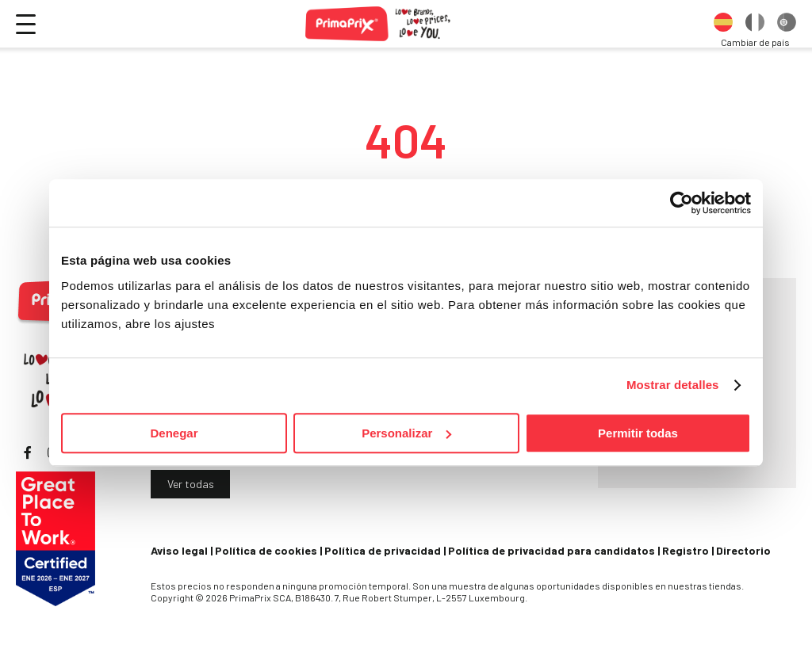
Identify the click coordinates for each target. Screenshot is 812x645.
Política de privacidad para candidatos (552, 550)
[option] (723, 24)
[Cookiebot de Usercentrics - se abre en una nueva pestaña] (682, 203)
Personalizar (406, 433)
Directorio (743, 550)
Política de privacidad (383, 550)
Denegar (174, 433)
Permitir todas (638, 433)
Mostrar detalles (673, 385)
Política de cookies (266, 550)
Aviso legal (179, 550)
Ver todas (191, 484)
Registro (686, 550)
